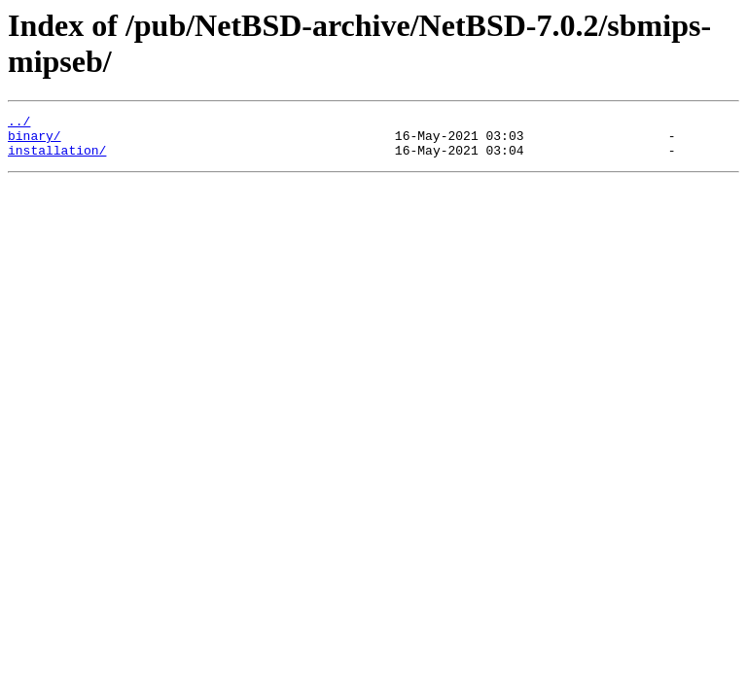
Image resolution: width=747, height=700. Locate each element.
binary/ (35, 141)
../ (19, 123)
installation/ (57, 158)
